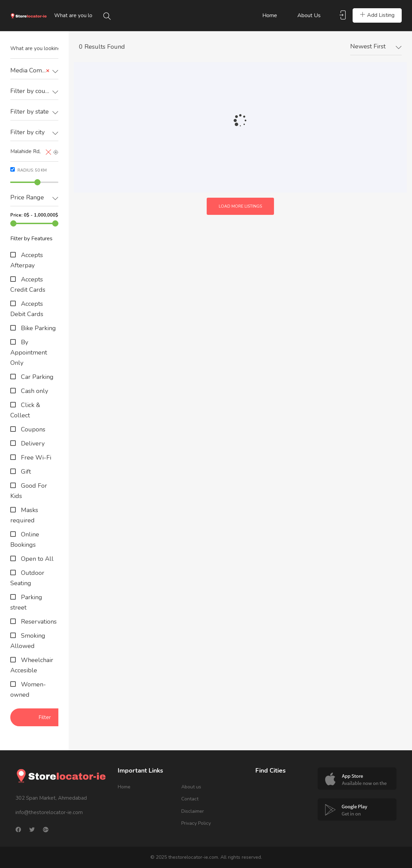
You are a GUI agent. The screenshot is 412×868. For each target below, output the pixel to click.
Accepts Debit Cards (27, 309)
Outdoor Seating (27, 578)
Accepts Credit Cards (28, 285)
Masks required (24, 515)
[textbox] (34, 91)
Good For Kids (29, 491)
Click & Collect (25, 410)
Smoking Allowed (28, 641)
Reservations (38, 622)
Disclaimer (193, 811)
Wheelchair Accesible (32, 665)
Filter (45, 717)
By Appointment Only (29, 352)
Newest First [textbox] (368, 46)
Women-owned (28, 690)
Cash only (34, 391)
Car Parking (36, 377)
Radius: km (28, 170)
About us (309, 15)
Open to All (36, 559)
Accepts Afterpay (27, 260)
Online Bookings (25, 540)
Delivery (32, 443)
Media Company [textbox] (33, 71)
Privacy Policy (196, 823)
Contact (190, 799)
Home (270, 15)
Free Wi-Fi (35, 458)
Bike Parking (38, 328)
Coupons (32, 429)
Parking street (26, 602)
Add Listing (377, 15)
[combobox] (34, 71)
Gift (25, 472)
